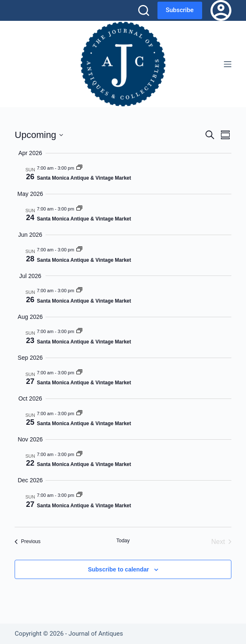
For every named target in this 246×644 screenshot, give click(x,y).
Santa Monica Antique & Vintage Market (84, 178)
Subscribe (180, 10)
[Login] (221, 10)
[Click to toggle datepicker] (39, 135)
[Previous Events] (28, 542)
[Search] (144, 10)
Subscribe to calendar (118, 569)
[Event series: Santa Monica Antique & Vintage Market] (79, 168)
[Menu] (228, 64)
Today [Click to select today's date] (123, 541)
